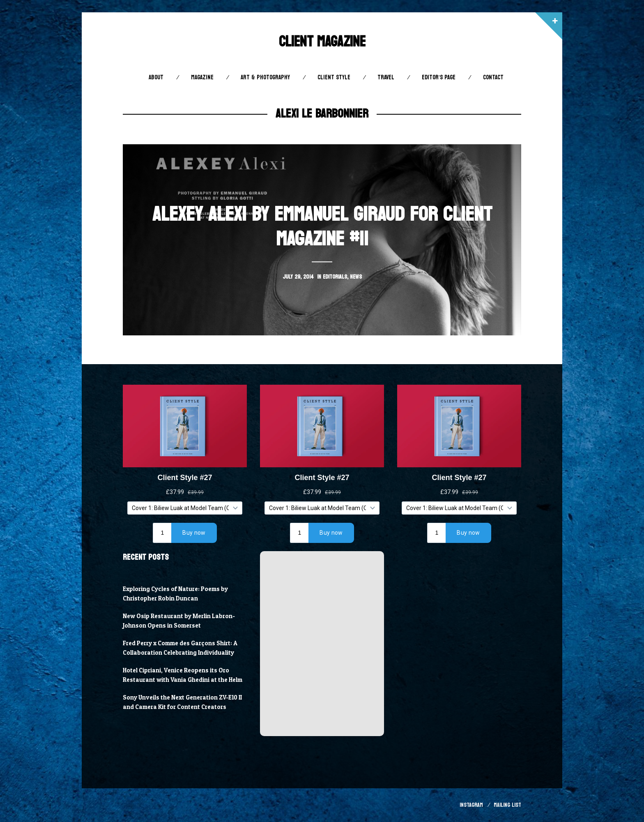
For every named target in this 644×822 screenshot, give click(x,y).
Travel (386, 77)
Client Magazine (322, 42)
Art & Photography (265, 77)
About (156, 77)
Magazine (202, 77)
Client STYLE (334, 77)
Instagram (471, 805)
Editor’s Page (439, 77)
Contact (493, 77)
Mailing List (507, 805)
